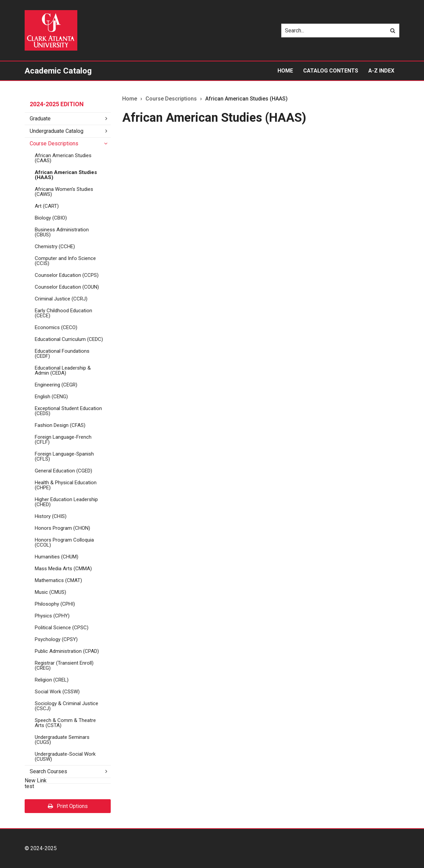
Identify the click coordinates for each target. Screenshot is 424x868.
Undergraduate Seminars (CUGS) (62, 740)
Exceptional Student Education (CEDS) (68, 411)
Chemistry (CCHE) (55, 247)
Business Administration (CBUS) (62, 232)
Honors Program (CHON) (62, 528)
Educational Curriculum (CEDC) (69, 339)
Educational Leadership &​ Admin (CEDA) (63, 370)
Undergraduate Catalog (57, 131)
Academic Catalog (58, 71)
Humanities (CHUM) (57, 557)
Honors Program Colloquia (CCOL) (64, 542)
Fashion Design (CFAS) (60, 425)
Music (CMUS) (50, 592)
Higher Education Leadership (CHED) (66, 502)
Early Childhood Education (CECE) (63, 313)
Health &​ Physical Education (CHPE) (66, 485)
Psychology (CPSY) (56, 639)
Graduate (40, 119)
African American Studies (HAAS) (66, 175)
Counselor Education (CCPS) (67, 275)
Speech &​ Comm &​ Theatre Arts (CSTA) (65, 723)
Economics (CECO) (56, 327)
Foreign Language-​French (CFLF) (63, 440)
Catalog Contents (331, 71)
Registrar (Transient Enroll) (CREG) (64, 666)
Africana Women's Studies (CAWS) (64, 192)
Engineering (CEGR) (56, 385)
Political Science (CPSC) (62, 628)
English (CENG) (51, 397)
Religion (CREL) (52, 680)
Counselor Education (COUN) (67, 287)
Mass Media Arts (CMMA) (63, 569)
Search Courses (48, 771)
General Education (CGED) (63, 471)
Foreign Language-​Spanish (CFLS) (64, 456)
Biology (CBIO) (51, 218)
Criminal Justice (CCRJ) (61, 299)
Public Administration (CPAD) (67, 651)
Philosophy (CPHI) (55, 604)
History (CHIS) (51, 516)
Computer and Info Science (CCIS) (65, 261)
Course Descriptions (54, 143)
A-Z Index (381, 71)
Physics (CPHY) (52, 616)
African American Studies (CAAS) (63, 158)
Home (285, 71)
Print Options (68, 806)
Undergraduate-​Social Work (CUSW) (65, 757)
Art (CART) (47, 206)
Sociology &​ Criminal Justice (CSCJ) (67, 706)
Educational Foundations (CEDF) (62, 354)
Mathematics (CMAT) (58, 580)
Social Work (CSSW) (57, 692)
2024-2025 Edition (57, 104)
